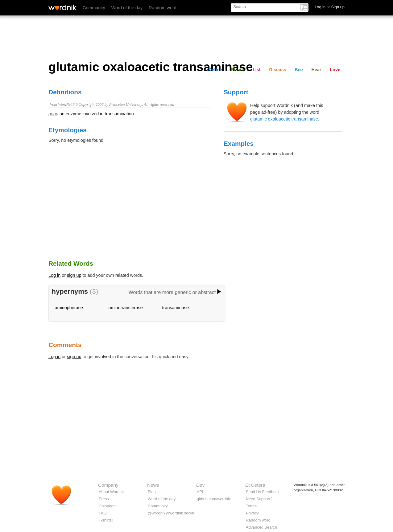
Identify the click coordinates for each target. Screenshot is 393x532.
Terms (251, 506)
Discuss (278, 70)
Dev (200, 485)
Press (104, 499)
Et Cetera (255, 485)
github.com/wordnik (214, 499)
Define (215, 70)
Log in (54, 275)
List (257, 70)
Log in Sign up (330, 7)
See (299, 70)
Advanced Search (261, 527)
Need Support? (259, 499)
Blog (152, 492)
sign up (74, 275)
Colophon (107, 506)
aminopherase (69, 308)
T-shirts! (106, 520)
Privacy (252, 513)
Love (335, 70)
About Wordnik (112, 492)
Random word (163, 8)
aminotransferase (126, 308)
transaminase (176, 308)
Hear (316, 70)
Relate (237, 70)
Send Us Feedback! (263, 492)
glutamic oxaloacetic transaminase (284, 119)
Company (108, 485)
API (200, 492)
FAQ (103, 513)
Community (94, 8)
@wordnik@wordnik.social (171, 513)
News (153, 485)
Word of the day (127, 8)
